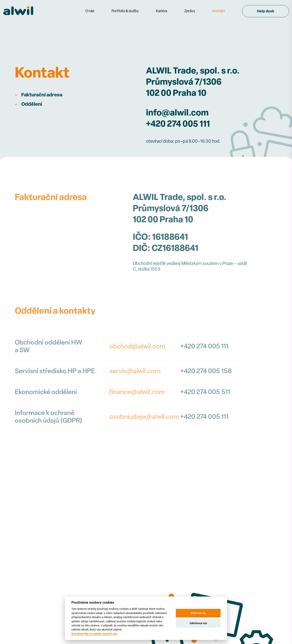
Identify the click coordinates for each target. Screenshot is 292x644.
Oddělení (32, 105)
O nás (90, 11)
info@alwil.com (177, 113)
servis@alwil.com (135, 392)
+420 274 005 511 (205, 412)
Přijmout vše (198, 613)
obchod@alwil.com (137, 367)
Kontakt (219, 11)
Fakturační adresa (42, 95)
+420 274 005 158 (206, 392)
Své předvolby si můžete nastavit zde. (95, 634)
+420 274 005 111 (178, 125)
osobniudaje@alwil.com (144, 437)
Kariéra (162, 11)
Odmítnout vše (198, 623)
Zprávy (190, 11)
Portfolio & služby (125, 11)
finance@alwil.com (137, 412)
